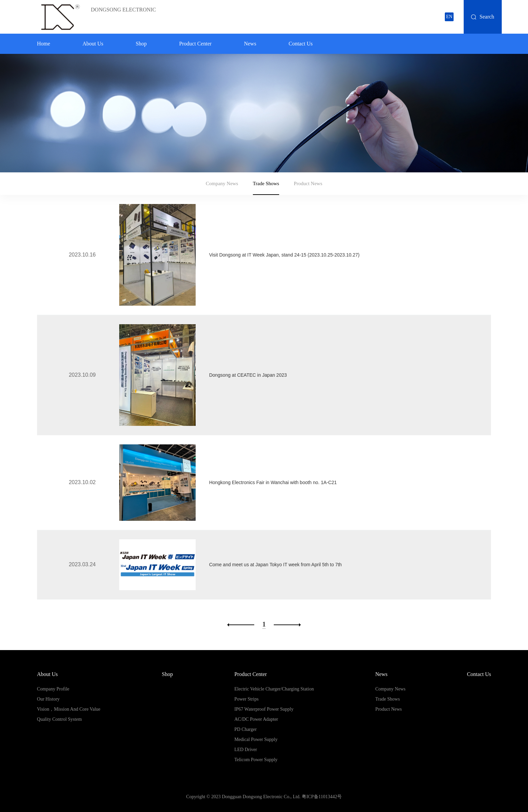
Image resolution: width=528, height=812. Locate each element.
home (44, 44)
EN (449, 17)
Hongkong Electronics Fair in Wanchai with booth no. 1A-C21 (273, 482)
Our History (48, 699)
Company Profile (53, 689)
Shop (141, 44)
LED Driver (246, 750)
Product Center (195, 44)
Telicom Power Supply (256, 760)
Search (487, 17)
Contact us (301, 44)
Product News (308, 183)
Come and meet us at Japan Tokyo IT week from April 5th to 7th (275, 565)
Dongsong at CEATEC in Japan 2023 (248, 375)
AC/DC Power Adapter (256, 719)
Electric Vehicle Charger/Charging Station (274, 689)
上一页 (241, 625)
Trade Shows (266, 183)
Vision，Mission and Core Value (69, 709)
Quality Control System (59, 719)
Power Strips (246, 699)
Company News (222, 183)
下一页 (287, 625)
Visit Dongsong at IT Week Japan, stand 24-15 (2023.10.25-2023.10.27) (284, 255)
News (250, 44)
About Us (93, 44)
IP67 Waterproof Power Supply (264, 709)
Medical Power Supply (256, 739)
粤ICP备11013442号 (322, 797)
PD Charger (245, 729)
